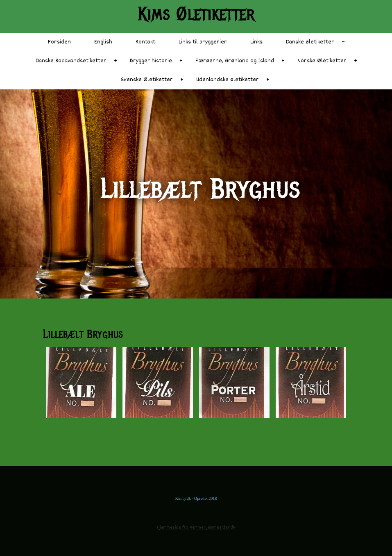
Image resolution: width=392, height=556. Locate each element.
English (103, 42)
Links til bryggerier (203, 42)
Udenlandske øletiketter (228, 80)
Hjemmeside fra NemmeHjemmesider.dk (196, 528)
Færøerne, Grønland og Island (235, 61)
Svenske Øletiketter (147, 80)
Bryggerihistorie (151, 61)
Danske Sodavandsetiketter (71, 61)
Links (256, 42)
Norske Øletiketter (322, 61)
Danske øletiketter (310, 42)
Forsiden (59, 42)
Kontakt (145, 42)
